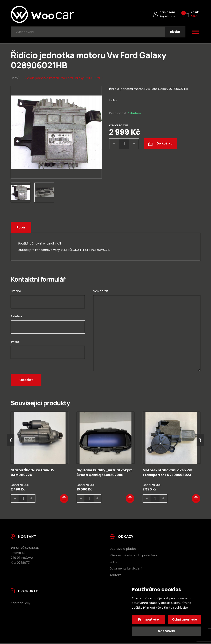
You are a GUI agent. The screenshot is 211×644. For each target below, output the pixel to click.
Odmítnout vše (185, 619)
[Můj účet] (164, 14)
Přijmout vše (149, 619)
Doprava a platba (123, 549)
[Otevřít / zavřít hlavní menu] (195, 32)
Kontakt (115, 575)
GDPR (113, 562)
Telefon (16, 317)
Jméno (16, 292)
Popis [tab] (21, 228)
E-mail (15, 342)
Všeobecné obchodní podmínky (133, 556)
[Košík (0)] (191, 14)
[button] (64, 499)
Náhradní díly (21, 603)
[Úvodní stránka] (53, 14)
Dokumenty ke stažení (126, 569)
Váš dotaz (101, 292)
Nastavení (167, 631)
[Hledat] (175, 32)
